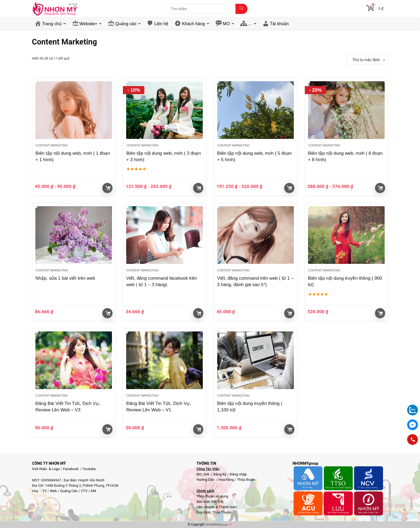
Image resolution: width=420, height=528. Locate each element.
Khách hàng (193, 24)
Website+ (89, 24)
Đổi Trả (217, 502)
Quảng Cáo (69, 491)
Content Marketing (52, 145)
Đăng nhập (238, 474)
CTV (84, 491)
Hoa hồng (226, 480)
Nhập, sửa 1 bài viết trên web (65, 278)
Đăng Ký (220, 474)
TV (44, 491)
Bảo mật (203, 502)
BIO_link (203, 474)
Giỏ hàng (108, 188)
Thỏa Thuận (221, 512)
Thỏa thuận (246, 480)
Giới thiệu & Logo (46, 469)
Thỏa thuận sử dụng (212, 496)
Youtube (89, 469)
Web (53, 491)
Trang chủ (52, 24)
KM (93, 491)
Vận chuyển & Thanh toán (217, 507)
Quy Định (204, 512)
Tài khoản (279, 24)
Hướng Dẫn (206, 480)
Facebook (71, 469)
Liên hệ (161, 24)
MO (226, 24)
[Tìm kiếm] (241, 9)
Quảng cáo (126, 24)
